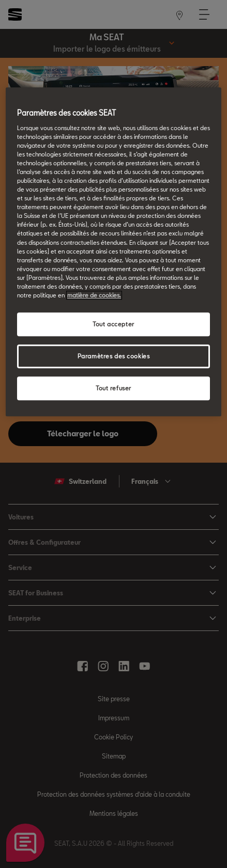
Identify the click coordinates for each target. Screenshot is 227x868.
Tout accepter (113, 324)
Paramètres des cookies (114, 356)
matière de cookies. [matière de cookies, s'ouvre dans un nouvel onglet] (94, 295)
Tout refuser (114, 388)
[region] (114, 252)
